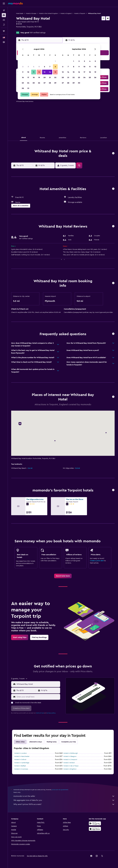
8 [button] (55, 67)
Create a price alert (97, 561)
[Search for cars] (4, 20)
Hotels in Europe (31, 13)
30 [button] (23, 88)
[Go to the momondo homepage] (15, 3)
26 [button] (39, 83)
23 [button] (23, 83)
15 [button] (55, 72)
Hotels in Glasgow (70, 756)
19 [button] (39, 77)
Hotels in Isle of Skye (71, 766)
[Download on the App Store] (95, 829)
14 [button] (50, 72)
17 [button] (28, 77)
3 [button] (28, 67)
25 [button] (34, 83)
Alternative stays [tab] (36, 742)
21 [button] (50, 77)
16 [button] (23, 77)
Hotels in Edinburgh (71, 753)
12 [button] (39, 72)
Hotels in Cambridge (22, 763)
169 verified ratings (38, 33)
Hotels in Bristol (69, 763)
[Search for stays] (4, 15)
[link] (63, 576)
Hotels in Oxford (20, 760)
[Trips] (4, 31)
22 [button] (55, 77)
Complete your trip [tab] (69, 742)
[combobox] (38, 684)
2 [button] (23, 67)
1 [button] (55, 61)
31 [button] (28, 88)
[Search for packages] (4, 25)
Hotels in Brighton (70, 769)
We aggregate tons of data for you (64, 800)
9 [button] (23, 72)
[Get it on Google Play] (95, 823)
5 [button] (39, 67)
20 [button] (45, 77)
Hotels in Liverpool (70, 760)
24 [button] (28, 83)
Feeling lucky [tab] (52, 742)
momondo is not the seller (64, 796)
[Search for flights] (4, 10)
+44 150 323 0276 (23, 29)
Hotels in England (66, 13)
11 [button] (34, 72)
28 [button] (50, 83)
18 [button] (34, 77)
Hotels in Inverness (21, 769)
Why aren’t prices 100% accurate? (64, 804)
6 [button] (45, 67)
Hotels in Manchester (22, 756)
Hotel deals (20, 13)
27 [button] (45, 83)
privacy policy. (51, 713)
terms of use (40, 713)
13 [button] (45, 72)
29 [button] (55, 83)
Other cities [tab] (20, 742)
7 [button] (50, 67)
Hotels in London (21, 753)
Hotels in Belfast (20, 766)
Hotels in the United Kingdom (48, 13)
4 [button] (34, 67)
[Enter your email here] (38, 697)
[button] (4, 4)
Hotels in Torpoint (80, 13)
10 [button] (28, 72)
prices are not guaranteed (60, 790)
